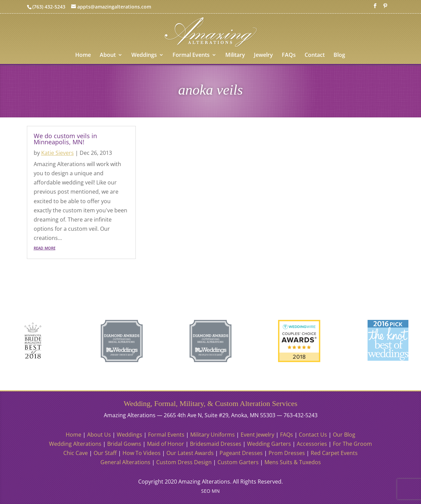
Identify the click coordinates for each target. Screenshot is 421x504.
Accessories (312, 444)
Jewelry (263, 55)
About (108, 55)
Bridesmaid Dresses (216, 444)
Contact (315, 55)
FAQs (289, 55)
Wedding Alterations (75, 444)
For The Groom (352, 444)
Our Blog (344, 435)
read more (45, 247)
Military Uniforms (213, 435)
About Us (99, 435)
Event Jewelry (257, 435)
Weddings (144, 55)
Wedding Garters (269, 444)
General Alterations (125, 462)
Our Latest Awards (190, 453)
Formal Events (191, 55)
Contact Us (313, 435)
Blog (339, 55)
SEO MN (210, 491)
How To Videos (142, 453)
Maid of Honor (166, 444)
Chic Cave (76, 453)
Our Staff (105, 453)
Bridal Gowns (124, 444)
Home (83, 55)
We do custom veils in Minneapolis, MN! (65, 139)
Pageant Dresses (241, 453)
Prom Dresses (287, 453)
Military (235, 55)
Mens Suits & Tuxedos (293, 462)
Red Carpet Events (334, 453)
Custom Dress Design (184, 462)
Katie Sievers (58, 153)
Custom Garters (238, 462)
